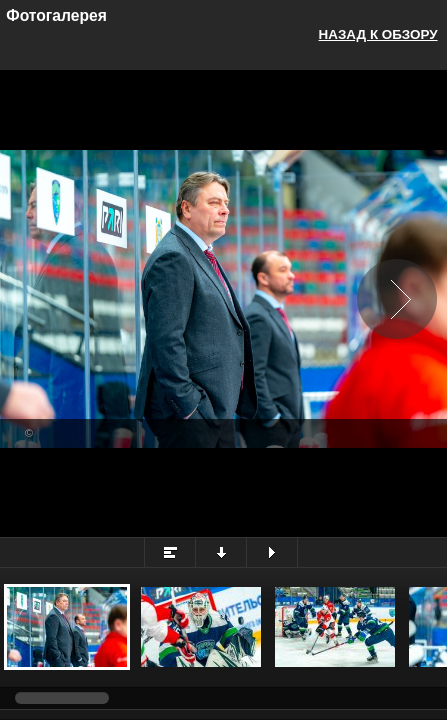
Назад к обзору (378, 34)
